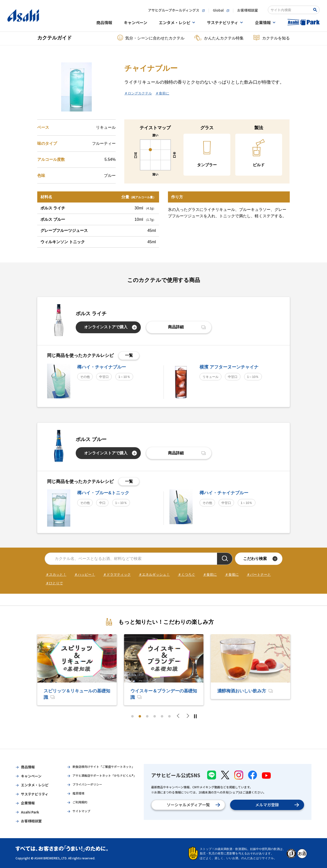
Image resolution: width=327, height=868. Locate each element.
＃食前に (162, 93)
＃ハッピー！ (85, 574)
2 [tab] (140, 716)
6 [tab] (169, 716)
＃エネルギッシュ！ (154, 574)
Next (187, 716)
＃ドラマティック (117, 574)
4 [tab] (155, 716)
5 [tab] (162, 716)
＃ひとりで (54, 583)
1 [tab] (132, 716)
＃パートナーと (259, 574)
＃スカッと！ (56, 574)
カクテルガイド (54, 38)
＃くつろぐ (186, 574)
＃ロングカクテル (138, 93)
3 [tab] (147, 716)
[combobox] (290, 10)
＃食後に (232, 574)
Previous (180, 716)
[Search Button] (316, 10)
